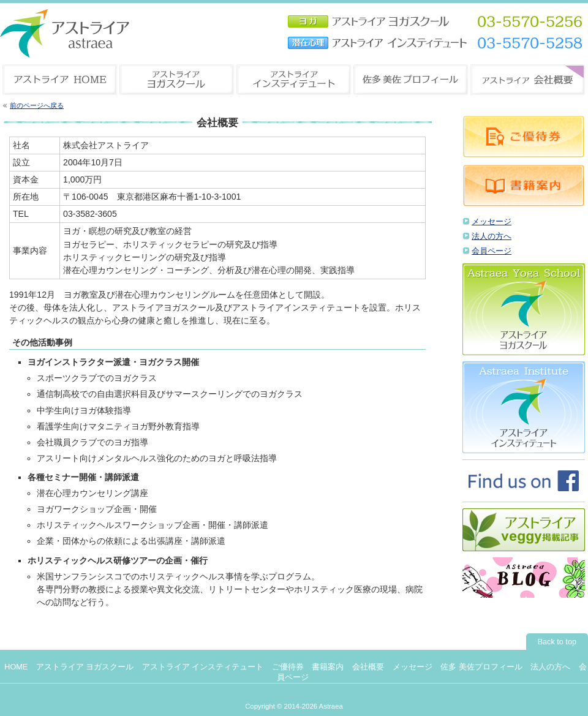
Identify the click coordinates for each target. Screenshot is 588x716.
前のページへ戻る (37, 105)
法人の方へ (492, 236)
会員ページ (492, 251)
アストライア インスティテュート (203, 667)
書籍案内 (328, 667)
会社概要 (368, 667)
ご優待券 (288, 667)
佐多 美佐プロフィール (481, 667)
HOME (16, 667)
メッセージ (492, 222)
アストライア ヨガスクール (85, 667)
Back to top (557, 642)
